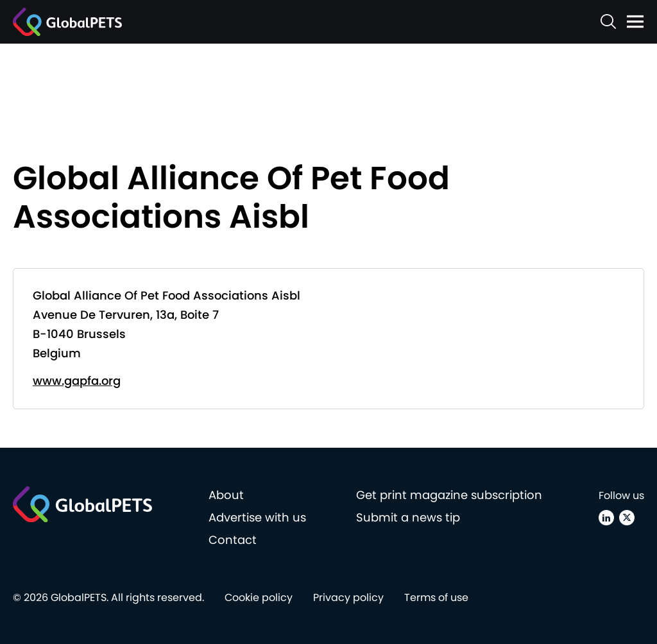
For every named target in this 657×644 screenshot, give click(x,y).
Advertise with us (257, 517)
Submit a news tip (408, 517)
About (226, 495)
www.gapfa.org (77, 381)
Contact (233, 540)
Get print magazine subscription (449, 495)
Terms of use (436, 597)
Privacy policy (348, 597)
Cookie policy (259, 597)
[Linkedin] (606, 518)
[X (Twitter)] (627, 518)
